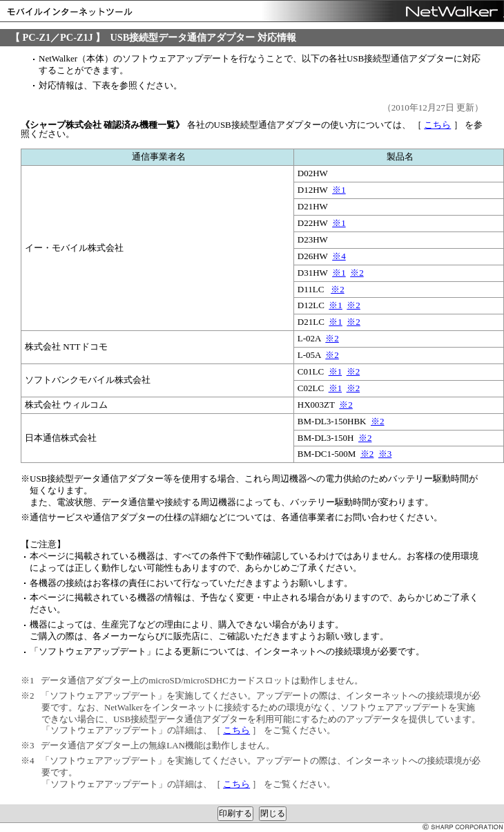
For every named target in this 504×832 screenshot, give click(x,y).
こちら (437, 125)
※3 (385, 454)
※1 (339, 190)
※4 (339, 256)
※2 (357, 273)
